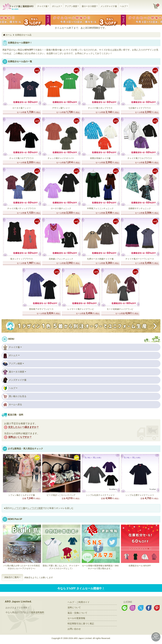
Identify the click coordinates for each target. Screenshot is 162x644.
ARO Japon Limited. (18, 601)
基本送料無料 (38, 612)
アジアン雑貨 (71, 6)
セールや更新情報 (76, 618)
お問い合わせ (74, 629)
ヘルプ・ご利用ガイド (79, 602)
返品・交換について (77, 613)
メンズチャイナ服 (109, 6)
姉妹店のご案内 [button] (12, 577)
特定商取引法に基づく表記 (81, 624)
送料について (74, 607)
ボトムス (56, 6)
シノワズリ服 (19, 508)
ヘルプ (123, 6)
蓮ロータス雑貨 (89, 6)
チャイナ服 (42, 6)
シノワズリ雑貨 (35, 508)
